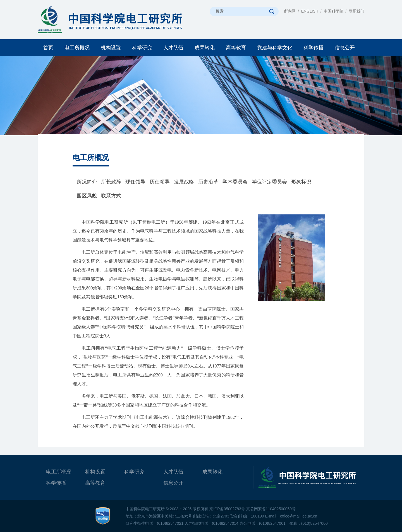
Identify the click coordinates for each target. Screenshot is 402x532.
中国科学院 (334, 11)
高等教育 (236, 48)
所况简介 (87, 182)
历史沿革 (208, 182)
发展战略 (184, 182)
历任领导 (160, 182)
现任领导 (135, 182)
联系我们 (356, 11)
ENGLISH (310, 11)
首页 (48, 48)
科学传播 (314, 48)
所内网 (290, 11)
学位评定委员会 (269, 182)
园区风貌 (87, 196)
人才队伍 (173, 48)
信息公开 (345, 48)
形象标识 (301, 182)
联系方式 (111, 196)
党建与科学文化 (275, 48)
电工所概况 (77, 48)
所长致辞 (111, 182)
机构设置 (111, 48)
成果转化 (205, 48)
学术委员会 (235, 182)
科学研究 (142, 48)
